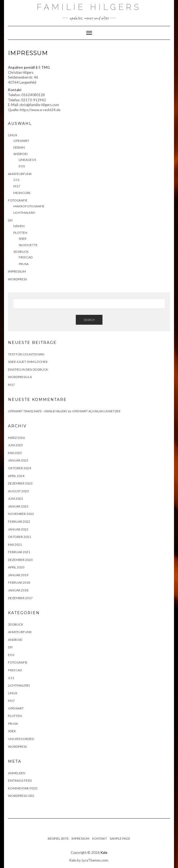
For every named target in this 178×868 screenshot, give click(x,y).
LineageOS (27, 160)
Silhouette (28, 245)
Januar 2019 (18, 575)
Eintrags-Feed (20, 780)
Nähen (19, 226)
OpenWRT (21, 141)
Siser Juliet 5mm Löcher (28, 362)
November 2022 (21, 514)
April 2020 (16, 567)
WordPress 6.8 (20, 377)
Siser (23, 239)
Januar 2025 (18, 460)
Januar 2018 (18, 590)
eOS (22, 166)
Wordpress (17, 747)
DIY (10, 220)
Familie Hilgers (89, 7)
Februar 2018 (19, 582)
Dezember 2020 (20, 560)
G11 (16, 180)
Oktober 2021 (19, 537)
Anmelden (17, 773)
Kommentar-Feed (23, 788)
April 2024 (16, 476)
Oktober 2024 (19, 468)
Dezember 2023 (20, 483)
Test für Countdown (26, 354)
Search (89, 320)
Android (20, 154)
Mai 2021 (15, 545)
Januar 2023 (18, 506)
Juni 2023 (15, 499)
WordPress (17, 279)
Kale (104, 852)
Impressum (17, 271)
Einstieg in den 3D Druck (28, 369)
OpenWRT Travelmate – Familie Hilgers (37, 411)
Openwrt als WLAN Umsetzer (96, 411)
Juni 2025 (15, 445)
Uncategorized (21, 739)
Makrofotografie (29, 206)
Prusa (24, 264)
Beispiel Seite (58, 838)
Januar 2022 (18, 529)
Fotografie (18, 200)
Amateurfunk (20, 174)
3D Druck (21, 252)
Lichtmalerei (24, 213)
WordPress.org (21, 796)
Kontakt (100, 838)
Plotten (20, 233)
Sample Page (120, 838)
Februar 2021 (19, 552)
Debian (19, 147)
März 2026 (16, 438)
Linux (13, 135)
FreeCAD (26, 257)
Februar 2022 (19, 522)
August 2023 (18, 491)
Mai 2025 (15, 453)
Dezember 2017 (20, 598)
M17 (17, 186)
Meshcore (22, 193)
